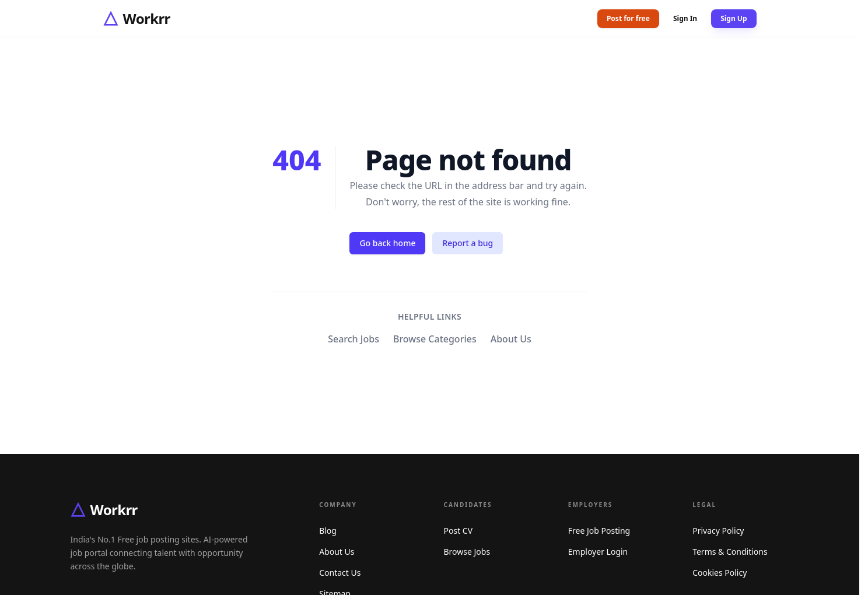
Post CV (459, 531)
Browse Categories (435, 339)
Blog (328, 531)
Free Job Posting (599, 531)
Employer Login (598, 552)
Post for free (628, 18)
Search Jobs (353, 339)
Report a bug (468, 243)
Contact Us (340, 573)
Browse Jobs (467, 552)
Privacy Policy (718, 531)
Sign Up (734, 18)
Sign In (685, 19)
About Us (511, 339)
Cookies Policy (720, 573)
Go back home (387, 243)
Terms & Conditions (730, 552)
